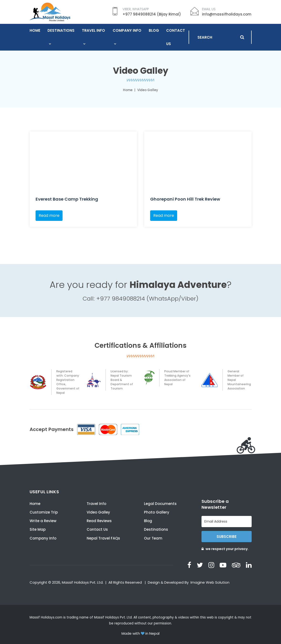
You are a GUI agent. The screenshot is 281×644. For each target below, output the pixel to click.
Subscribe (227, 537)
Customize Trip (44, 512)
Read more (49, 216)
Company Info (127, 30)
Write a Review (43, 521)
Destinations (61, 30)
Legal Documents (160, 504)
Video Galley (98, 512)
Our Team (153, 538)
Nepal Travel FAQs (103, 538)
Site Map (38, 529)
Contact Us (176, 37)
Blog (154, 30)
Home (35, 30)
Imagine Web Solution (210, 582)
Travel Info (93, 30)
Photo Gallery (157, 512)
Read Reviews (99, 521)
